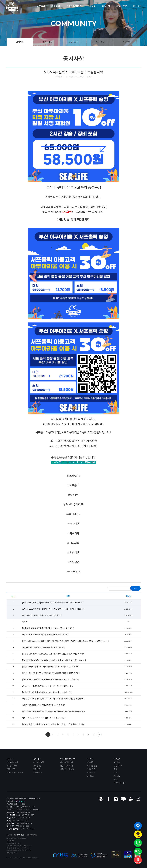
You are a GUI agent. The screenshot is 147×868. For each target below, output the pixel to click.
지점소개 (106, 6)
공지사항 (20, 42)
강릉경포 (117, 776)
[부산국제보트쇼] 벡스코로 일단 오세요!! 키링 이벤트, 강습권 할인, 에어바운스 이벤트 (53, 654)
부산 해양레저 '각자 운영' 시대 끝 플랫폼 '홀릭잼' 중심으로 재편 (45, 635)
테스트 (25, 622)
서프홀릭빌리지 (120, 783)
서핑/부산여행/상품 (67, 769)
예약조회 (125, 6)
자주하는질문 (92, 766)
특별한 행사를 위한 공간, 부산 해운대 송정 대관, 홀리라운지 (44, 718)
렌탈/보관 (37, 769)
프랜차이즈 (11, 769)
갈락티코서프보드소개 (15, 773)
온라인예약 (37, 773)
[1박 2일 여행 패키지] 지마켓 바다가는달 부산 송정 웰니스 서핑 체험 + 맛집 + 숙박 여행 (54, 660)
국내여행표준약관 (32, 835)
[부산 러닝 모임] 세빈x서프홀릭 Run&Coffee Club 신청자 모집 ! (47, 692)
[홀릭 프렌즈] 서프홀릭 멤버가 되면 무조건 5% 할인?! (42, 615)
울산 (115, 780)
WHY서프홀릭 (12, 762)
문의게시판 (73, 42)
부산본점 (117, 762)
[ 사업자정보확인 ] (28, 846)
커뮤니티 (92, 6)
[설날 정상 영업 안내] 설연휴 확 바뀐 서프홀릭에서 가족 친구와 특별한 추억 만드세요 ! (54, 724)
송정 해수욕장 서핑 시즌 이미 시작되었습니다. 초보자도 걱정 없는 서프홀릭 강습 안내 (54, 712)
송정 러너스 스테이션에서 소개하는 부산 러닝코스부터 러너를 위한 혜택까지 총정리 (53, 609)
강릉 (115, 773)
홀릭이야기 (100, 42)
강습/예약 (56, 6)
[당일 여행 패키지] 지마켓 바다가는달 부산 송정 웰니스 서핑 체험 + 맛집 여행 (51, 667)
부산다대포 (118, 766)
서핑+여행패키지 (66, 762)
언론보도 (127, 42)
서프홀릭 (41, 6)
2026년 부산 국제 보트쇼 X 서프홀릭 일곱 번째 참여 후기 (43, 647)
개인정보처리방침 (19, 835)
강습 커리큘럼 (39, 762)
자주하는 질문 (47, 42)
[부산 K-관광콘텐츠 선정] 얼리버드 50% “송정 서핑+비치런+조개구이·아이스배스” (53, 603)
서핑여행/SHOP (74, 6)
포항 (115, 769)
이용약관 (9, 835)
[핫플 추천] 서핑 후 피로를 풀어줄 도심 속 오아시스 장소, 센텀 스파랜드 (48, 628)
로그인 (118, 6)
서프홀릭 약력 (12, 766)
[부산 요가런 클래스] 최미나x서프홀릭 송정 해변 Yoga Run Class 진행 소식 (50, 680)
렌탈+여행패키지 (66, 766)
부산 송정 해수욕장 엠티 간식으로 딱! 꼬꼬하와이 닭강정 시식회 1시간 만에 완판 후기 (53, 699)
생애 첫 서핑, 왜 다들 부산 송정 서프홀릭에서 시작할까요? (44, 705)
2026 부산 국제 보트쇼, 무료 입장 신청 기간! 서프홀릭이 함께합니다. (47, 686)
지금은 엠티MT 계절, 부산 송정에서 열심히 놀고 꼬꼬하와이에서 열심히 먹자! (51, 673)
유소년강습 (37, 766)
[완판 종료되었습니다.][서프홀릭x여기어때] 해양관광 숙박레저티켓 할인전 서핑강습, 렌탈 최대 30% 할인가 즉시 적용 (66, 641)
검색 (135, 588)
